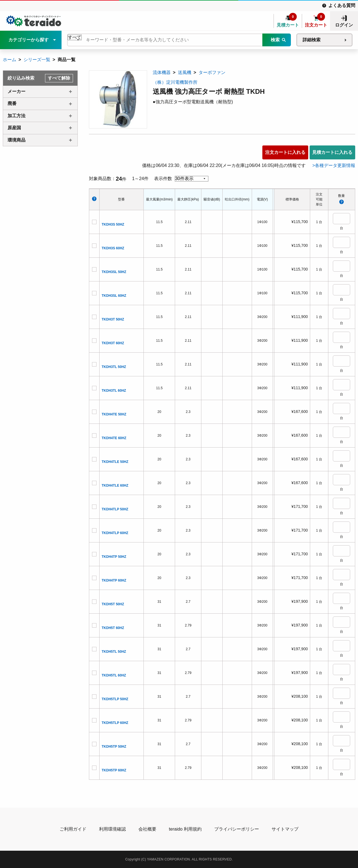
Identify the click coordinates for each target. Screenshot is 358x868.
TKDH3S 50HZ (113, 224)
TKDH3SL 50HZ (114, 272)
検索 (275, 40)
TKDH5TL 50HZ (114, 652)
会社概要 (147, 829)
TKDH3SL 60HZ (114, 296)
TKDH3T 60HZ (113, 343)
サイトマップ (285, 829)
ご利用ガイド (73, 829)
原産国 (14, 128)
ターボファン (212, 72)
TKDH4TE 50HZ (114, 414)
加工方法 (17, 116)
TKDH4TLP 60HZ (115, 533)
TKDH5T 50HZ (113, 604)
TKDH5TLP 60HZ (115, 723)
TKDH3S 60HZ (113, 248)
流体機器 (162, 72)
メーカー (17, 91)
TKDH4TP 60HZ (114, 580)
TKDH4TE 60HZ (114, 438)
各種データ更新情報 (335, 165)
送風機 (185, 72)
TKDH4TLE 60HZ (115, 486)
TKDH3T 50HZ (113, 319)
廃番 (12, 103)
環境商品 (17, 140)
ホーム (10, 60)
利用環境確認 (112, 829)
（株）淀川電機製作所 (175, 82)
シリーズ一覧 (37, 60)
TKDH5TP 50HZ (114, 747)
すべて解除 (59, 78)
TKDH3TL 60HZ (114, 391)
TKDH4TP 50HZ (114, 557)
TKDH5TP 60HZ (114, 770)
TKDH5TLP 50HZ (115, 699)
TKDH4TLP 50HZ (115, 509)
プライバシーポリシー (237, 829)
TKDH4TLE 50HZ (115, 462)
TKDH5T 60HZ (113, 628)
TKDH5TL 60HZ (114, 675)
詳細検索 (312, 40)
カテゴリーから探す (29, 40)
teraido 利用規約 (185, 829)
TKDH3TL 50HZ (114, 367)
